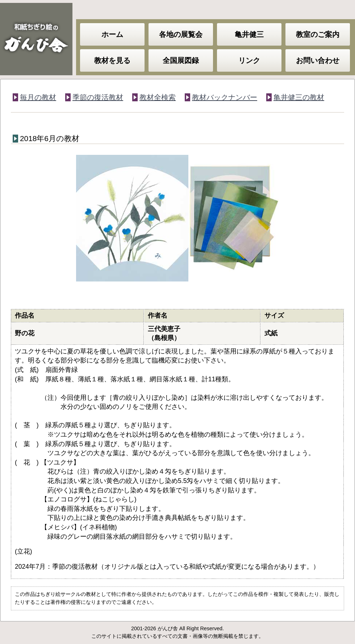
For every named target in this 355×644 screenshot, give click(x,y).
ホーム (112, 34)
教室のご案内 (318, 34)
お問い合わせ (318, 60)
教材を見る (112, 60)
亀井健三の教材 (299, 97)
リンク (249, 60)
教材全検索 (158, 97)
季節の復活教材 (98, 97)
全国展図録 (181, 60)
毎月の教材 (38, 97)
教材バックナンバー (225, 97)
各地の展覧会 (181, 34)
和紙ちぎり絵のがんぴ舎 (36, 39)
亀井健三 (249, 34)
